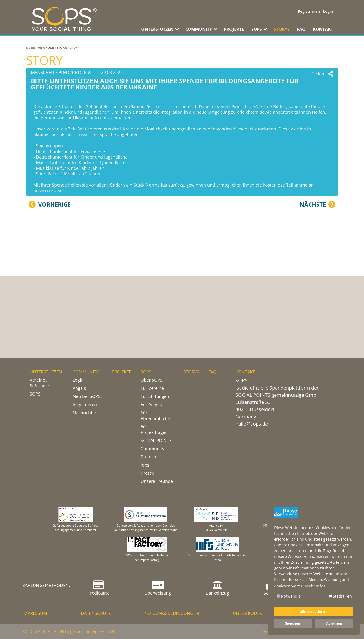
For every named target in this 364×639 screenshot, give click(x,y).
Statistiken (340, 596)
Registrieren (309, 11)
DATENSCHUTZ (96, 613)
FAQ (301, 29)
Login (328, 11)
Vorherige (54, 319)
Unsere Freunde (157, 481)
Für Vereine (152, 388)
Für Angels (151, 405)
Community (153, 449)
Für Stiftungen (155, 396)
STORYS (282, 29)
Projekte (149, 457)
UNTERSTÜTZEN (46, 372)
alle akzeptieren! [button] (314, 612)
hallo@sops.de (252, 424)
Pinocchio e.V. (75, 72)
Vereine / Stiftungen (40, 383)
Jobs (145, 465)
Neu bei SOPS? (88, 396)
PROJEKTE (234, 29)
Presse (147, 473)
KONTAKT (323, 29)
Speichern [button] (293, 623)
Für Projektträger (154, 430)
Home (50, 48)
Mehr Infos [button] (315, 586)
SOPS (35, 394)
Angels (79, 388)
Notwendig (289, 596)
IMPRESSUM (35, 613)
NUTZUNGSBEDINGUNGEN (172, 613)
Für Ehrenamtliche (155, 416)
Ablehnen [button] (334, 623)
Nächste (313, 319)
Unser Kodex (247, 613)
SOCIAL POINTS (156, 441)
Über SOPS (152, 380)
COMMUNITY (86, 372)
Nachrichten (85, 413)
